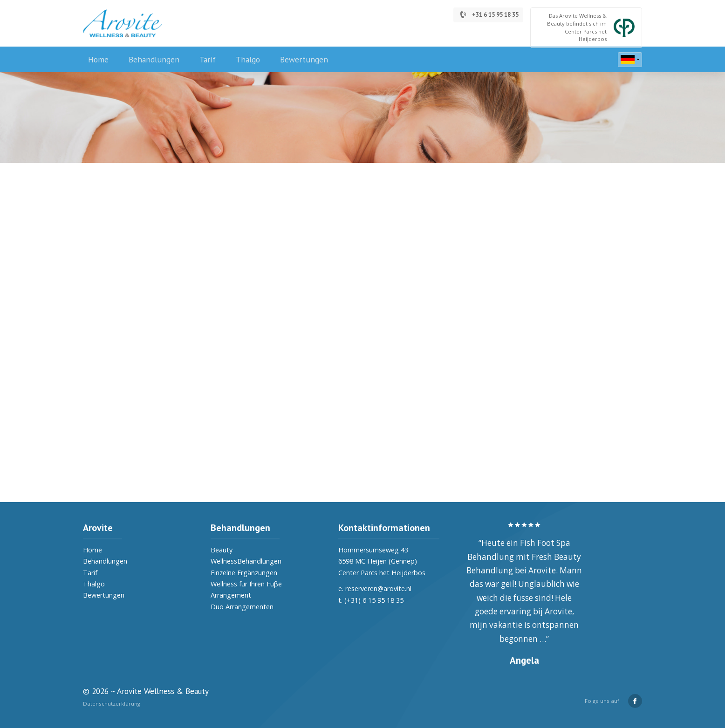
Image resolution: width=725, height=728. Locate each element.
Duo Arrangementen (242, 607)
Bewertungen (304, 59)
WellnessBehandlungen (246, 561)
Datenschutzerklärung (112, 704)
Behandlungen (154, 59)
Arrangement (231, 595)
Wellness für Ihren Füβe (246, 584)
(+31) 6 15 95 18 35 (374, 600)
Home (98, 59)
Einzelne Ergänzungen (244, 573)
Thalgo (248, 59)
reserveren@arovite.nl (378, 589)
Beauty (222, 550)
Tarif (208, 59)
